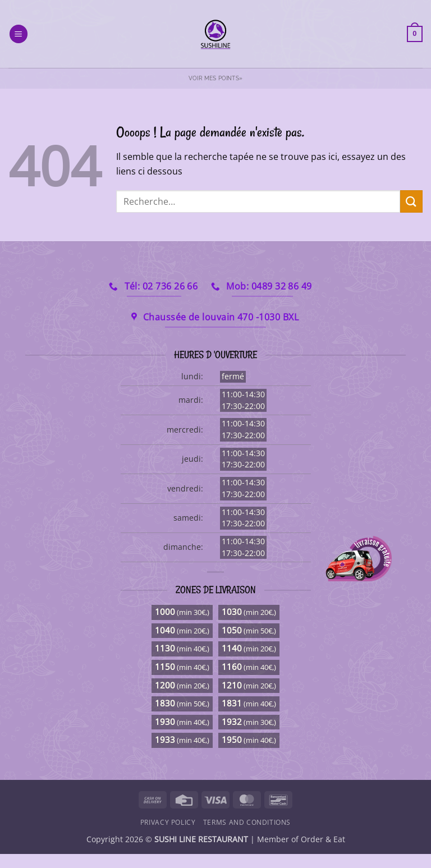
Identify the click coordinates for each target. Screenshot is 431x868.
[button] (19, 34)
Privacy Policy (168, 822)
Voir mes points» (215, 78)
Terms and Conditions (247, 822)
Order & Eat (323, 839)
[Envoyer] (411, 201)
